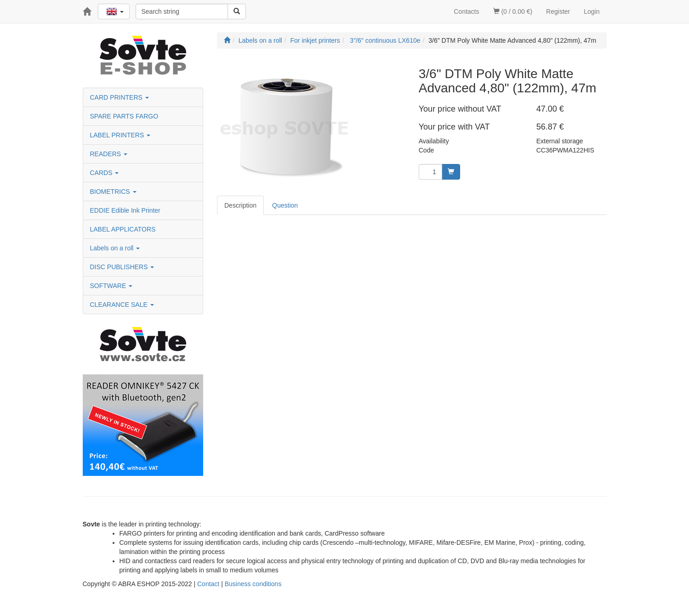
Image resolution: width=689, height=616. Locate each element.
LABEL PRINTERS (120, 135)
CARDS (105, 173)
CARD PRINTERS (120, 97)
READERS (109, 154)
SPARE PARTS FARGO (124, 116)
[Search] (237, 11)
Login (592, 11)
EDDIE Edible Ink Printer (125, 210)
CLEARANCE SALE (122, 305)
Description (240, 205)
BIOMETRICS (113, 192)
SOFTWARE (111, 286)
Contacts (466, 11)
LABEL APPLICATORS (123, 229)
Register (558, 11)
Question (285, 205)
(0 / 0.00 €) (513, 11)
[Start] (227, 40)
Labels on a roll (115, 248)
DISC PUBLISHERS (122, 267)
